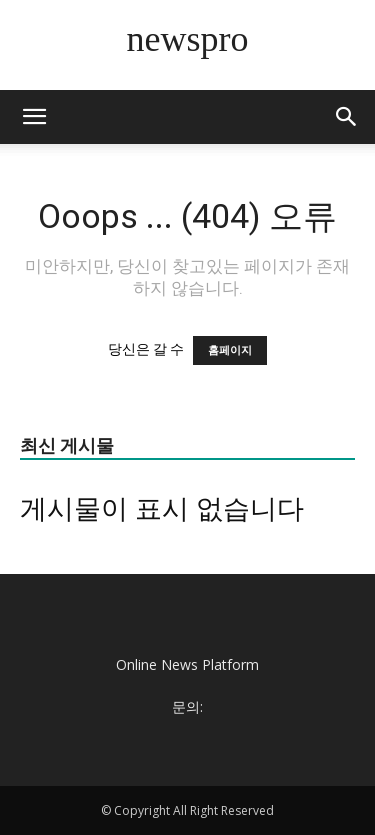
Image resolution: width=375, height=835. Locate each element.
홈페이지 (230, 350)
